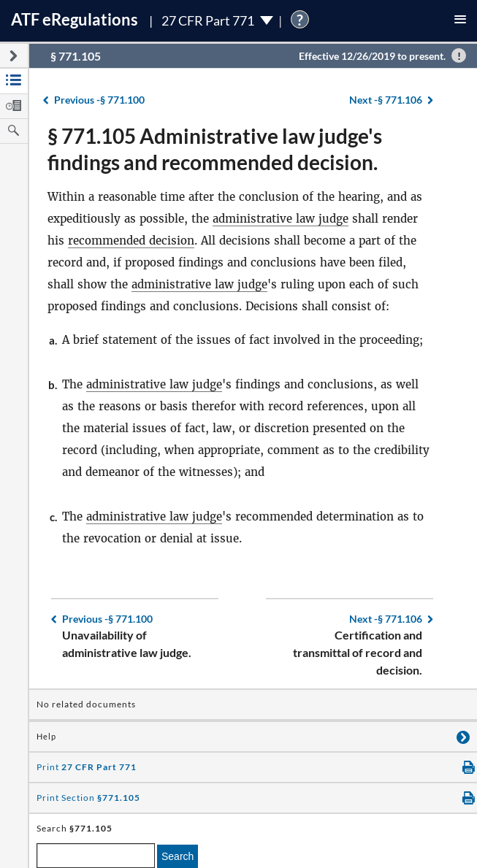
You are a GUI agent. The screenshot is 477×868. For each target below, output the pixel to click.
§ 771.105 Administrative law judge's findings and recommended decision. (215, 149)
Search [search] (178, 856)
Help (46, 737)
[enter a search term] (96, 856)
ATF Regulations (75, 19)
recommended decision (131, 241)
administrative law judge (281, 219)
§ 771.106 (386, 100)
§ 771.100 (99, 100)
